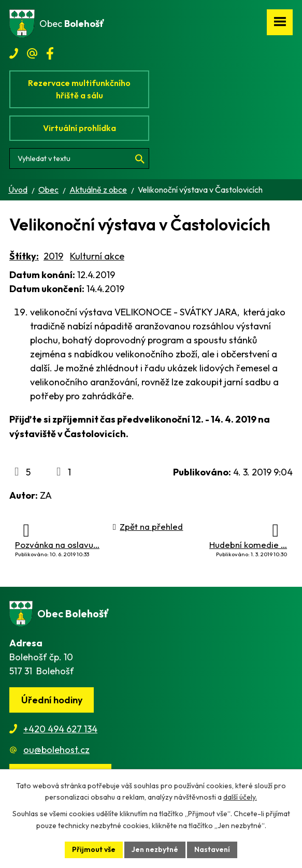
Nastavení (212, 849)
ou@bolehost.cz (56, 750)
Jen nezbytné (155, 849)
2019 (53, 256)
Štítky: (24, 256)
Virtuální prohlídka (80, 128)
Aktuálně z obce (98, 190)
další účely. (240, 798)
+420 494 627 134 (60, 729)
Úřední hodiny (52, 700)
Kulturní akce (97, 256)
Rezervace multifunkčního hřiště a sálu (79, 89)
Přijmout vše (94, 849)
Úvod (18, 190)
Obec (48, 190)
